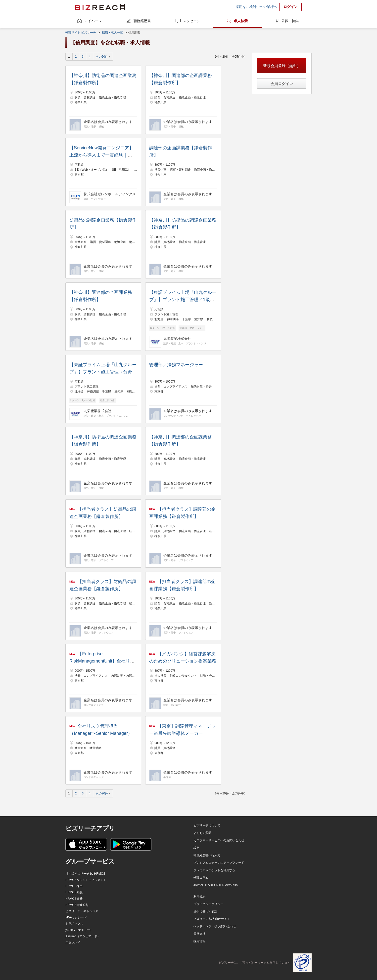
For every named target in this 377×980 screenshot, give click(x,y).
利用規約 (199, 897)
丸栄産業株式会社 (177, 339)
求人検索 (241, 21)
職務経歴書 (142, 21)
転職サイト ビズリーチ (81, 33)
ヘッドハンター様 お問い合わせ (215, 926)
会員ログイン (282, 84)
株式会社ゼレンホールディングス (110, 194)
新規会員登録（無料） (282, 66)
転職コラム (201, 878)
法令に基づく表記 (205, 911)
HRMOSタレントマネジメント (86, 880)
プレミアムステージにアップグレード (219, 863)
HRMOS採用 (74, 886)
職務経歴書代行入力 (207, 855)
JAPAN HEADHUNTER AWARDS (216, 885)
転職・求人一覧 (112, 33)
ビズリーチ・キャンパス (82, 911)
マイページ (93, 21)
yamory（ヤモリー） (79, 930)
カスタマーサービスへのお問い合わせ (219, 840)
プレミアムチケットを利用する (214, 870)
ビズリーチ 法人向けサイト (212, 919)
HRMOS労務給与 (77, 905)
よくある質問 (202, 833)
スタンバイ (73, 942)
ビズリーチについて (207, 825)
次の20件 (102, 57)
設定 (196, 848)
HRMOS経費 (74, 899)
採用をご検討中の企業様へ (256, 7)
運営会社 (199, 934)
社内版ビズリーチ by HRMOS (85, 874)
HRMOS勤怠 (74, 892)
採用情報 (199, 941)
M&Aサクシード (76, 917)
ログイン (290, 7)
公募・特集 (290, 21)
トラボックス (74, 924)
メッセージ (191, 21)
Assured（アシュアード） (83, 936)
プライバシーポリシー (208, 904)
